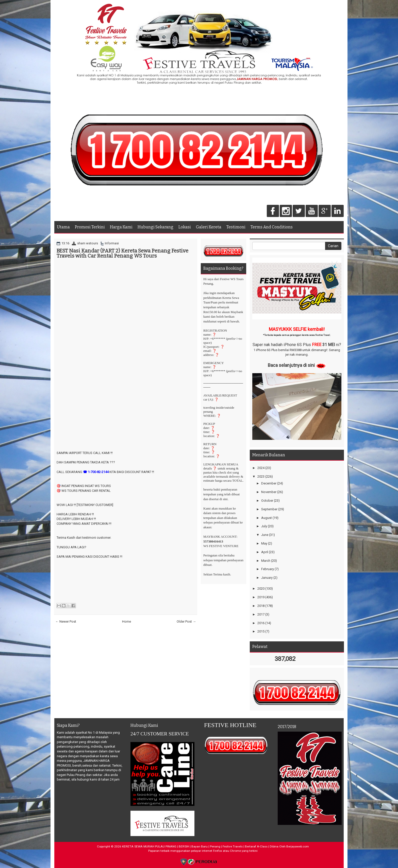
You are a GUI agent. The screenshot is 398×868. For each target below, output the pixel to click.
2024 (261, 468)
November (269, 492)
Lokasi (185, 227)
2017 (261, 614)
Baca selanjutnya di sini (291, 365)
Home (127, 621)
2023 (261, 476)
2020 (261, 589)
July (264, 526)
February (268, 569)
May (264, 543)
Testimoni (236, 227)
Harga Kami (121, 227)
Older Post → (186, 621)
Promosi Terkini (90, 227)
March (266, 561)
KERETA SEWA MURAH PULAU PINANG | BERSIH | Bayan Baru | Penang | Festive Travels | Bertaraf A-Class (195, 846)
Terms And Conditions (272, 227)
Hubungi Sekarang (155, 227)
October (267, 501)
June (265, 535)
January (267, 578)
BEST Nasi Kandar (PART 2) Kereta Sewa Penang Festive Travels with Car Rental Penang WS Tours (122, 253)
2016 (261, 623)
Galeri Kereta (209, 227)
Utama (63, 227)
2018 (261, 606)
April (265, 552)
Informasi (112, 243)
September (269, 509)
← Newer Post (66, 621)
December (269, 483)
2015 (261, 631)
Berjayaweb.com (298, 846)
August (267, 518)
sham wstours (88, 243)
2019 (261, 597)
